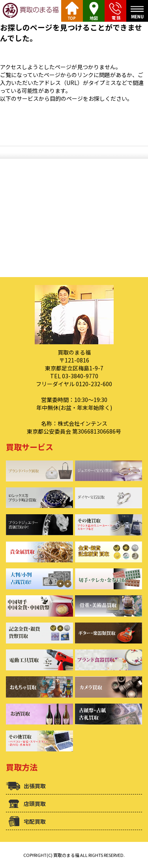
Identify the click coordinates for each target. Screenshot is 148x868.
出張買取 (35, 786)
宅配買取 (35, 821)
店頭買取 (35, 804)
